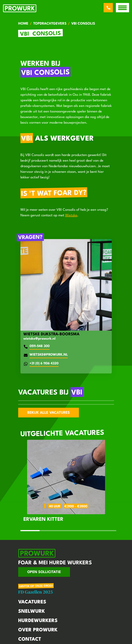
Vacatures (32, 602)
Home (23, 24)
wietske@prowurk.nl (39, 339)
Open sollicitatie (44, 572)
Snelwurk (32, 611)
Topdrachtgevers (50, 24)
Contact (30, 639)
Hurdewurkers (38, 621)
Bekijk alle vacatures (49, 413)
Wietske (71, 215)
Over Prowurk (38, 630)
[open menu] (122, 8)
